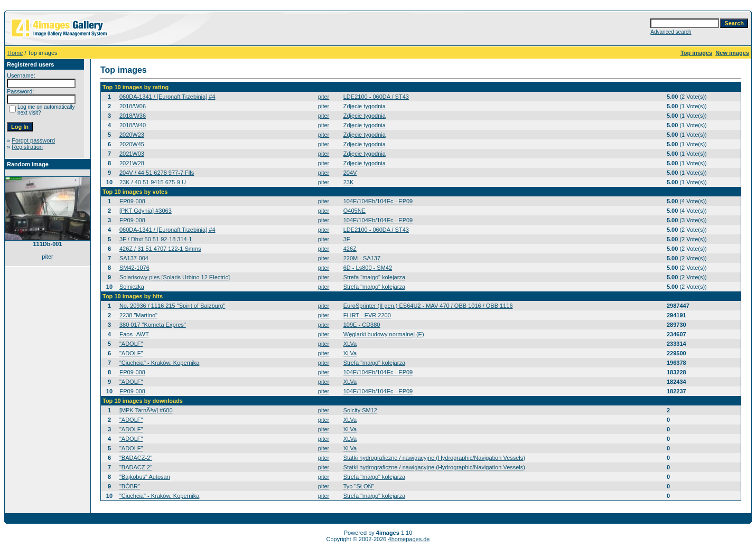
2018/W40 (133, 125)
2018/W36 (133, 116)
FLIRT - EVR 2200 (367, 315)
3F (347, 239)
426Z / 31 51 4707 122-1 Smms (160, 249)
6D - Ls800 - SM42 (368, 268)
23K (349, 182)
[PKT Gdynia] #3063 (146, 211)
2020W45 (132, 144)
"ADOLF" (131, 344)
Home (15, 53)
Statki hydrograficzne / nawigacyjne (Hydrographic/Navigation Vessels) (434, 458)
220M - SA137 (362, 258)
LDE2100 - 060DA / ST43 (376, 97)
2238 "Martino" (138, 315)
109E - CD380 (362, 325)
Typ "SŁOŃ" (359, 486)
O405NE (354, 211)
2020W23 (132, 135)
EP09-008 (132, 201)
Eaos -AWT (134, 334)
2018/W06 (133, 106)
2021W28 (132, 163)
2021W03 (132, 154)
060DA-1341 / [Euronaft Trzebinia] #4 (167, 97)
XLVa (350, 344)
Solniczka (132, 287)
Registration (27, 147)
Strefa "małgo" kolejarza (374, 277)
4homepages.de (409, 539)
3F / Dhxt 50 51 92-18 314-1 (156, 239)
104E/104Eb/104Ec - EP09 (378, 201)
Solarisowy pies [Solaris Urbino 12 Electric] (175, 277)
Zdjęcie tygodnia (365, 106)
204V (350, 173)
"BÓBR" (130, 486)
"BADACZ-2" (136, 458)
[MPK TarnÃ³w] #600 (146, 410)
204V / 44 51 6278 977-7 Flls (157, 173)
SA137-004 (134, 258)
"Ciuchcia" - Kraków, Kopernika (160, 363)
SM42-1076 (134, 268)
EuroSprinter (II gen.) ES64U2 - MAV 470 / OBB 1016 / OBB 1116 (428, 306)
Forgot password (33, 140)
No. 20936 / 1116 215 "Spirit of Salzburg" (172, 306)
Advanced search (671, 32)
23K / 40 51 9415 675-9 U (153, 182)
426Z (350, 249)
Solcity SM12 (360, 410)
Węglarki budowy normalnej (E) (384, 334)
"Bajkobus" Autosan (145, 477)
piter (324, 97)
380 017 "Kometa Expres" (153, 325)
